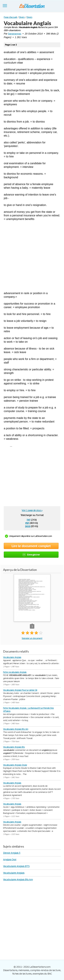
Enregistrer (31, 555)
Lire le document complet (31, 546)
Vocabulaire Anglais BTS (16, 866)
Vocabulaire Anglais (12, 657)
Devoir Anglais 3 (12, 853)
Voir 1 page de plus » (32, 510)
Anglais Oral (10, 859)
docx (28, 526)
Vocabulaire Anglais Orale (15, 765)
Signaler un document (32, 638)
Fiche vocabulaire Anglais (15, 672)
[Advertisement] (32, 256)
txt (29, 519)
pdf (27, 523)
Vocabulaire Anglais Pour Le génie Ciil (20, 690)
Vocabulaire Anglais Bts (14, 747)
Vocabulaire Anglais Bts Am (16, 729)
